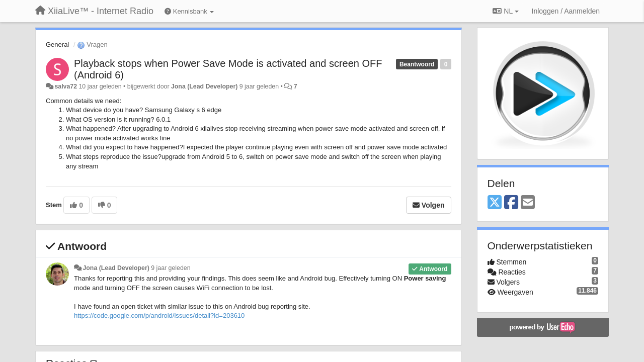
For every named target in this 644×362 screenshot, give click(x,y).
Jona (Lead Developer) (204, 86)
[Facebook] (511, 203)
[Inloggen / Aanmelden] (566, 11)
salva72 (66, 86)
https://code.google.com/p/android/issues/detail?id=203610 (159, 315)
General (57, 44)
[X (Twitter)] (495, 203)
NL (505, 11)
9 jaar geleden (171, 268)
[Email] (528, 203)
